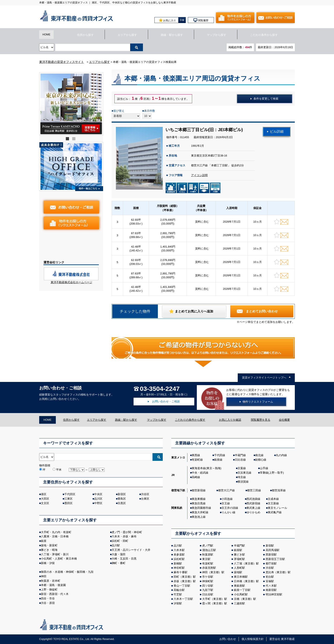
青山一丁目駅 (182, 586)
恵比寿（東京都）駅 (278, 572)
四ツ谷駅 (208, 586)
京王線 (226, 503)
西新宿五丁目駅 (275, 559)
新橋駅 (178, 563)
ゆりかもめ (253, 512)
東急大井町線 (200, 512)
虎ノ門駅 (208, 546)
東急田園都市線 (201, 508)
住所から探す (85, 35)
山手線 (264, 468)
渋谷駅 (270, 568)
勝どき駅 (239, 555)
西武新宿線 (253, 503)
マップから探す (217, 35)
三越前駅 (239, 603)
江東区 (68, 499)
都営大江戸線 (226, 490)
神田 (44, 576)
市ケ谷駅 (208, 577)
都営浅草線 (279, 490)
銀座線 (218, 460)
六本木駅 (179, 550)
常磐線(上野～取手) (272, 473)
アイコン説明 (199, 175)
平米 (57, 470)
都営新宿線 (199, 490)
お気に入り (167, 20)
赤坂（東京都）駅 (185, 581)
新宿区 (122, 494)
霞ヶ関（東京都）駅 (215, 603)
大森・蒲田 (119, 554)
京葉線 (242, 468)
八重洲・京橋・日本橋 (55, 536)
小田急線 (227, 499)
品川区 (98, 499)
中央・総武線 (200, 473)
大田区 (45, 499)
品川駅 (116, 545)
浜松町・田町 (120, 541)
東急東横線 (199, 499)
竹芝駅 (178, 594)
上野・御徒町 (49, 590)
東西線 (196, 455)
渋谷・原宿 (48, 603)
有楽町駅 (208, 563)
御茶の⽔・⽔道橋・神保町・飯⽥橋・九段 (67, 572)
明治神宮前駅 (274, 594)
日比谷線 (240, 460)
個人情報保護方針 (253, 639)
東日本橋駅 (241, 577)
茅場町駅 (239, 559)
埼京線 (242, 477)
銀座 (44, 541)
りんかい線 (228, 512)
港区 (44, 494)
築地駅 (238, 572)
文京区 (45, 503)
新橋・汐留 (48, 563)
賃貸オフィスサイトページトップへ (264, 378)
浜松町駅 (179, 559)
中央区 (98, 494)
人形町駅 (239, 568)
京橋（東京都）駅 (245, 599)
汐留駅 (178, 603)
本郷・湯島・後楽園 (53, 585)
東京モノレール (277, 508)
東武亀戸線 (275, 512)
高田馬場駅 (273, 550)
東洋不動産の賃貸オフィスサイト (62, 62)
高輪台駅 (179, 590)
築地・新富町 (49, 545)
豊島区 (122, 499)
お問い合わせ (228, 639)
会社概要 (284, 420)
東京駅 (206, 559)
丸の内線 (281, 455)
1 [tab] (68, 139)
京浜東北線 (244, 473)
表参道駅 (179, 555)
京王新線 (273, 503)
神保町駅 (208, 581)
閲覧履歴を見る (261, 420)
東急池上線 (199, 517)
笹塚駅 (270, 581)
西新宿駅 (271, 555)
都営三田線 (254, 490)
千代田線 (220, 455)
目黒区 (122, 503)
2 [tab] (74, 139)
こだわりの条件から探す (190, 420)
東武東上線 (253, 508)
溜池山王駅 (209, 550)
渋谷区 (145, 494)
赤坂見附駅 (209, 568)
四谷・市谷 (48, 598)
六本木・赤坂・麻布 (124, 536)
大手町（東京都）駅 (215, 599)
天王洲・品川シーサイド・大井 (131, 550)
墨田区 (68, 503)
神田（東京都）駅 (213, 572)
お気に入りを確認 (230, 420)
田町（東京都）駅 (185, 577)
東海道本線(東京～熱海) (207, 468)
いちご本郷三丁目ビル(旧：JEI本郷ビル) (204, 130)
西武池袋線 (253, 499)
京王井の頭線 (230, 508)
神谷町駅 (179, 568)
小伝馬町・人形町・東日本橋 (59, 559)
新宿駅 (270, 546)
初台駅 (270, 577)
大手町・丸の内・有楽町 (56, 532)
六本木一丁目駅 (183, 599)
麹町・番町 (119, 563)
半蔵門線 (240, 455)
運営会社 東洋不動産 (282, 639)
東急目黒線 (199, 503)
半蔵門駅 (239, 546)
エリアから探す (127, 35)
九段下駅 (208, 590)
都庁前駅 (271, 563)
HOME (46, 35)
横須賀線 (243, 482)
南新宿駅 (271, 590)
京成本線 (273, 499)
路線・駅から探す (172, 35)
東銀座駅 (239, 586)
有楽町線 (197, 460)
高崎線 (196, 477)
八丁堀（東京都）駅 (246, 563)
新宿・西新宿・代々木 (55, 594)
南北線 (259, 455)
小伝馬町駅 (241, 594)
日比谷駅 (208, 594)
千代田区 (70, 494)
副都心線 (261, 460)
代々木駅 (271, 586)
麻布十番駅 (181, 572)
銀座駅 (238, 550)
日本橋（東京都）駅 (246, 581)
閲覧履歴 (201, 20)
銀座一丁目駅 (242, 590)
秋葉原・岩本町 (51, 581)
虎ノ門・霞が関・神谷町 (127, 532)
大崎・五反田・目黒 (124, 559)
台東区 (145, 499)
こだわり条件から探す (264, 35)
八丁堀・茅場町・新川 (55, 554)
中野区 (98, 503)
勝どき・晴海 (49, 550)
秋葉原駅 (208, 555)
